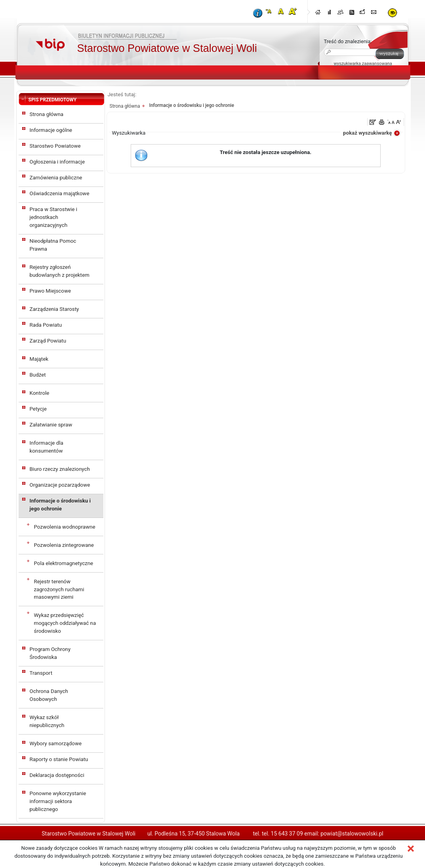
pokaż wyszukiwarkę (368, 133)
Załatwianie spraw (51, 425)
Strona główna (47, 114)
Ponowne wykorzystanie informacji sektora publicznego (58, 801)
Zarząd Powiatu (48, 341)
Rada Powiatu (46, 325)
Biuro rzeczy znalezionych (60, 469)
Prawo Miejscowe (51, 291)
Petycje (38, 409)
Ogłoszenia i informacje (57, 162)
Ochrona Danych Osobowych (49, 695)
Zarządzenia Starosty (54, 309)
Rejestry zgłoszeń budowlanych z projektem (60, 271)
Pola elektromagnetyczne (64, 563)
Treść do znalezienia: (348, 41)
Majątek (39, 359)
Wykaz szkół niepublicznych (47, 721)
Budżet (38, 375)
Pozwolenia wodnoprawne (65, 527)
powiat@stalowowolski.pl (352, 834)
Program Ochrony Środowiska (50, 653)
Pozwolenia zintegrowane (64, 545)
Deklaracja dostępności (57, 775)
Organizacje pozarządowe (60, 485)
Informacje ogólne (51, 130)
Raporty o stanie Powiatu (59, 759)
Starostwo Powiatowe (55, 146)
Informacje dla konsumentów (47, 447)
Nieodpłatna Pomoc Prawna (53, 245)
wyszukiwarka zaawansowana (363, 64)
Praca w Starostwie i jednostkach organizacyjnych (53, 217)
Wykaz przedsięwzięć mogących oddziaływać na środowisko (65, 623)
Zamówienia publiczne (56, 178)
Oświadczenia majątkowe (60, 193)
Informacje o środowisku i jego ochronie (60, 505)
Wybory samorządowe (56, 743)
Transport (41, 673)
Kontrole (40, 393)
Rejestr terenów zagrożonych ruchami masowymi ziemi (59, 589)
